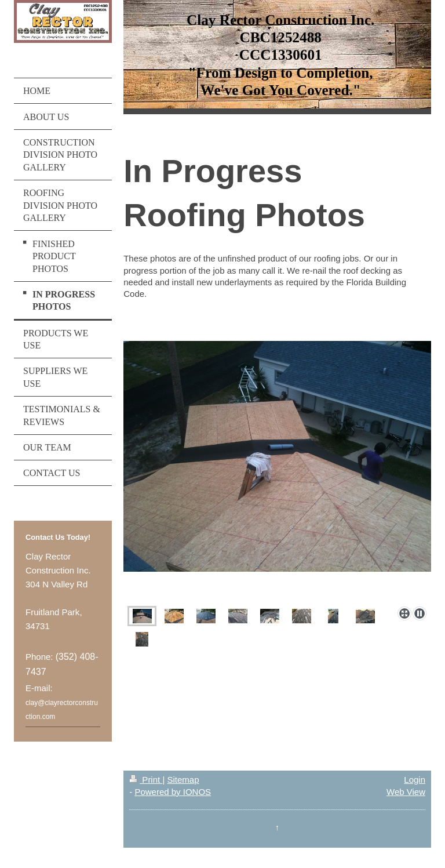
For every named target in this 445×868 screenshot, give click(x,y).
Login (415, 780)
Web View (406, 792)
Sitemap (183, 780)
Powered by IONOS (173, 792)
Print (146, 780)
